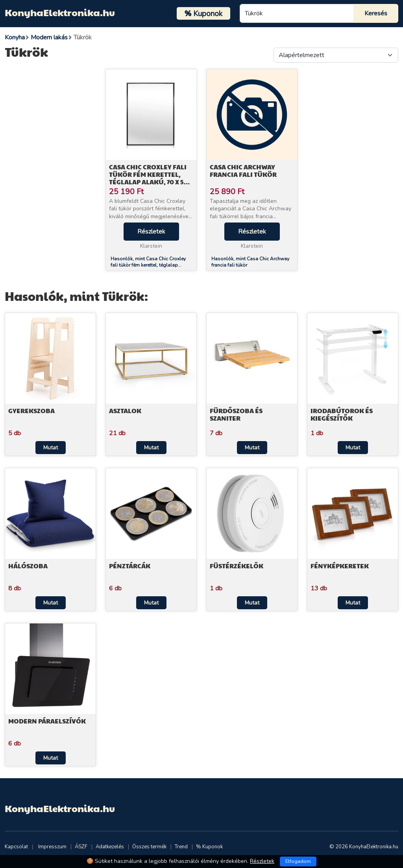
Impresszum (52, 847)
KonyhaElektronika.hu (60, 12)
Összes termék (149, 847)
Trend (181, 847)
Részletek (151, 232)
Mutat (51, 448)
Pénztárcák (130, 566)
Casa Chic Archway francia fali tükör (243, 171)
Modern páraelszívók (47, 721)
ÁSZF (81, 847)
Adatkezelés (110, 847)
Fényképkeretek (340, 566)
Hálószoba (28, 566)
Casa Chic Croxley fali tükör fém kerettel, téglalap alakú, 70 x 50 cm (149, 178)
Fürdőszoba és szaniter (236, 414)
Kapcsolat (16, 847)
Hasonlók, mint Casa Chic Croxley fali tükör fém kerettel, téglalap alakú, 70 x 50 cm (148, 265)
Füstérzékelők (237, 566)
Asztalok (125, 411)
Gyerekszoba (31, 411)
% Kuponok (209, 847)
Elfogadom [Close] (298, 861)
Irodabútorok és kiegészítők (342, 414)
